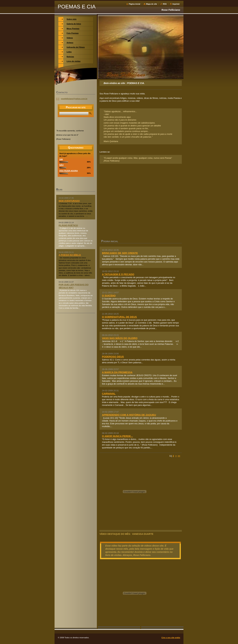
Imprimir (176, 4)
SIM (61, 159)
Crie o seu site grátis (171, 638)
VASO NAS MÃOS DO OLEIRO (120, 338)
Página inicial (135, 4)
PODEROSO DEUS (113, 357)
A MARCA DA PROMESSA (117, 372)
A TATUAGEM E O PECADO (118, 274)
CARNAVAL (109, 394)
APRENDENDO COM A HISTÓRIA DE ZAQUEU (129, 415)
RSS (165, 4)
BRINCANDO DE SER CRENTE (120, 253)
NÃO (61, 165)
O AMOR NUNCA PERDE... (117, 436)
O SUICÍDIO (109, 296)
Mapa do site (152, 4)
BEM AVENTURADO (69, 201)
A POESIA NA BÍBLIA (70, 255)
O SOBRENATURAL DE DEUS (119, 317)
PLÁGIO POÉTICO (68, 225)
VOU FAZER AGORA (69, 171)
